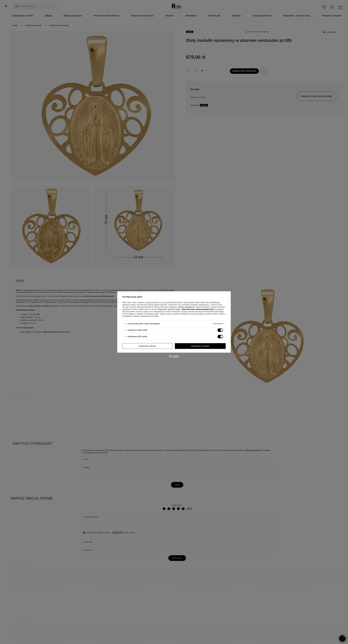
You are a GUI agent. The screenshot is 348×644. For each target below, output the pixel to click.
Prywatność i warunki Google (169, 309)
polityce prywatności (187, 307)
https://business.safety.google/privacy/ (198, 309)
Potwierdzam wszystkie (200, 346)
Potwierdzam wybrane (147, 346)
